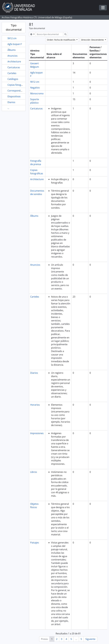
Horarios (35, 405)
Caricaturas (14, 67)
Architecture (14, 62)
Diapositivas (14, 96)
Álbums (12, 50)
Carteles (12, 73)
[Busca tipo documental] (49, 34)
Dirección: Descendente (93, 40)
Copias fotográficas (18, 85)
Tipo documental (14, 27)
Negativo (35, 88)
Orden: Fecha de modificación (61, 40)
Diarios (11, 102)
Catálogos (13, 79)
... (8, 108)
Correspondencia (17, 91)
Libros (34, 472)
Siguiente (90, 639)
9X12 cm (12, 38)
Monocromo (37, 93)
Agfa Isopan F (15, 44)
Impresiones (37, 433)
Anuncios (12, 56)
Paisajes (35, 543)
